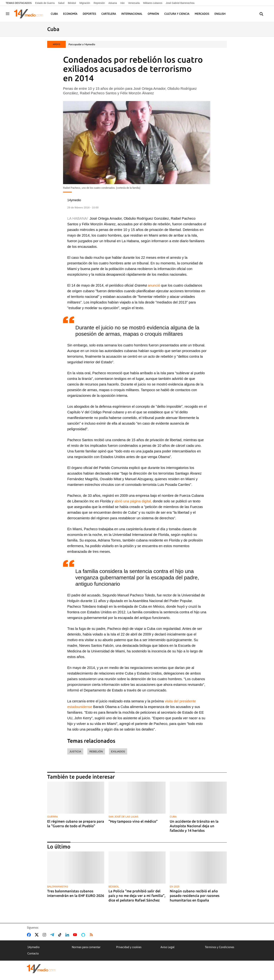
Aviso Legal (168, 947)
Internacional (132, 14)
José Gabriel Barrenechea (180, 3)
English (220, 14)
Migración (85, 3)
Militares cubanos (153, 3)
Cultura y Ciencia (177, 14)
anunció (154, 285)
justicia (75, 751)
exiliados (118, 751)
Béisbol (72, 3)
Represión (99, 3)
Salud (61, 3)
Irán (123, 3)
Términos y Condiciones (220, 947)
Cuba (54, 14)
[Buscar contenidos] (261, 14)
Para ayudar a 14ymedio (82, 44)
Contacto (33, 953)
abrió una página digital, (133, 501)
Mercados (202, 14)
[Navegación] (8, 14)
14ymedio (34, 947)
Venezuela (134, 3)
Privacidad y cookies (129, 947)
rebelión (96, 751)
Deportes (89, 14)
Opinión (153, 14)
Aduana (113, 3)
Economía (70, 14)
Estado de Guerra (45, 3)
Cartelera (109, 14)
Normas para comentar (86, 947)
